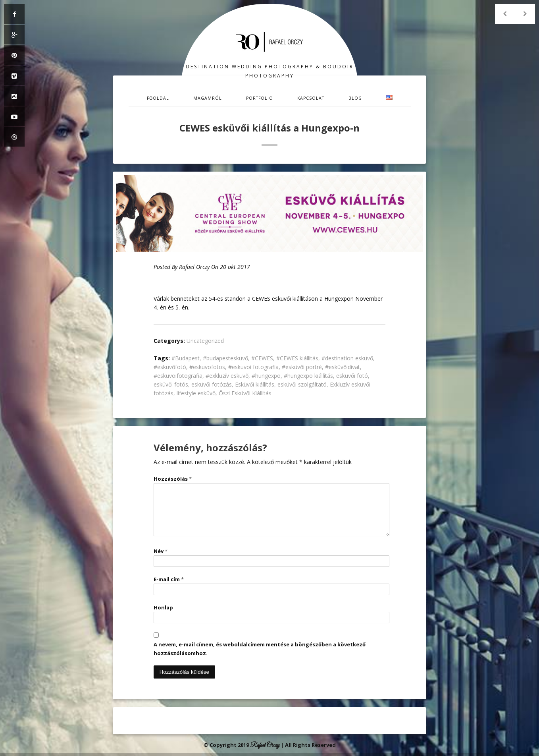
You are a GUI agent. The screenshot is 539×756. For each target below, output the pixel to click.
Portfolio (260, 98)
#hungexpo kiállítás (308, 376)
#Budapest (186, 358)
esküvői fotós (171, 384)
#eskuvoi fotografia (253, 367)
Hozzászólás (173, 479)
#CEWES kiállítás (297, 358)
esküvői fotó (352, 376)
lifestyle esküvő (196, 393)
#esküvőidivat (343, 367)
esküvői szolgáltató (302, 384)
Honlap (163, 607)
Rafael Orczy (194, 267)
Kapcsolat (311, 98)
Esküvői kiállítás (255, 384)
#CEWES (262, 358)
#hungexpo (266, 376)
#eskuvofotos (207, 367)
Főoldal (158, 98)
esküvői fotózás (212, 384)
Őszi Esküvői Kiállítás (245, 393)
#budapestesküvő (225, 358)
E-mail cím (169, 579)
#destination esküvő (347, 358)
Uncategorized (205, 341)
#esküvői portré (302, 367)
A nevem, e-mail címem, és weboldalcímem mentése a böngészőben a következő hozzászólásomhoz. (260, 649)
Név (161, 551)
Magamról (208, 98)
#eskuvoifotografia (178, 376)
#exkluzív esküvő (227, 376)
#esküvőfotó (170, 367)
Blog (355, 98)
